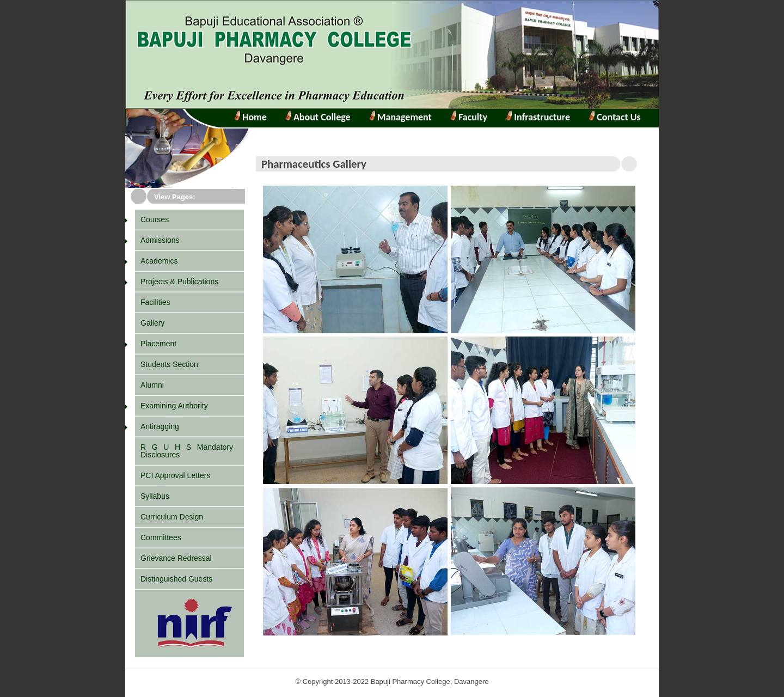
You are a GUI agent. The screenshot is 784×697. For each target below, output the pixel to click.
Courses (155, 219)
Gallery (152, 323)
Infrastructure (541, 117)
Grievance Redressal (176, 558)
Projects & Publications (179, 282)
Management (403, 117)
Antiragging (160, 426)
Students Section (169, 364)
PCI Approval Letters (175, 475)
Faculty (472, 117)
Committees (161, 537)
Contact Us (618, 117)
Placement (158, 344)
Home (253, 117)
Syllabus (155, 496)
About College (318, 117)
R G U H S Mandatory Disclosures (187, 451)
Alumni (152, 385)
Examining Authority (174, 406)
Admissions (160, 240)
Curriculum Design (172, 517)
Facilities (155, 302)
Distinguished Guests (176, 579)
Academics (159, 261)
